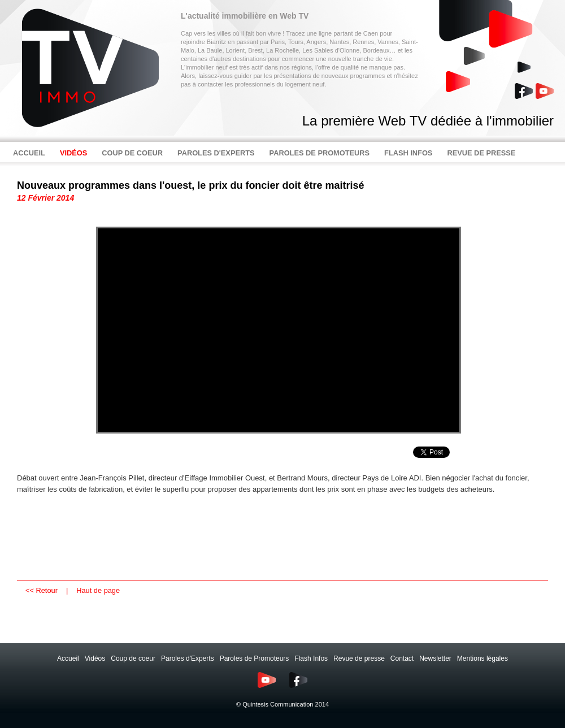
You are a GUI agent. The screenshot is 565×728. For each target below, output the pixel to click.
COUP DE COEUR (132, 153)
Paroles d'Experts (188, 658)
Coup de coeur (133, 658)
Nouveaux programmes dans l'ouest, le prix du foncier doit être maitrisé (190, 185)
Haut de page (98, 590)
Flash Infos (311, 658)
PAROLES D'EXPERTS (216, 153)
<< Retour (42, 590)
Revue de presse (359, 658)
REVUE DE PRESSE (481, 153)
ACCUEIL (29, 153)
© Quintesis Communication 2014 (282, 704)
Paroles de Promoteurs (255, 658)
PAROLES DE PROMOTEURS (320, 153)
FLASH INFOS (408, 153)
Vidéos (95, 658)
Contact (402, 658)
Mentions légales (483, 658)
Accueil (68, 658)
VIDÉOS (73, 153)
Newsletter (435, 658)
